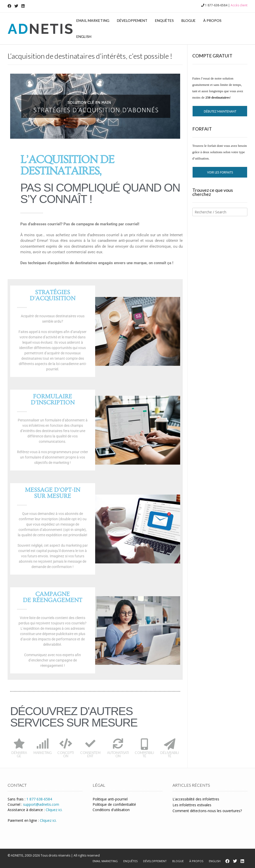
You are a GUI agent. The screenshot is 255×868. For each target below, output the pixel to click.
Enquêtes (164, 20)
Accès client (239, 5)
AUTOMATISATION (118, 754)
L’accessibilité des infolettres (196, 799)
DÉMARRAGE (19, 754)
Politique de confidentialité (114, 804)
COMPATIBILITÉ (144, 754)
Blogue (189, 20)
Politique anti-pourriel (110, 799)
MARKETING (43, 753)
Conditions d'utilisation (111, 810)
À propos (212, 20)
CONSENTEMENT (90, 754)
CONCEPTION (66, 754)
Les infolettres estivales (192, 805)
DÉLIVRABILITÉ (170, 754)
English (84, 36)
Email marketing (93, 20)
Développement (132, 20)
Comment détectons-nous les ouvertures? (207, 811)
